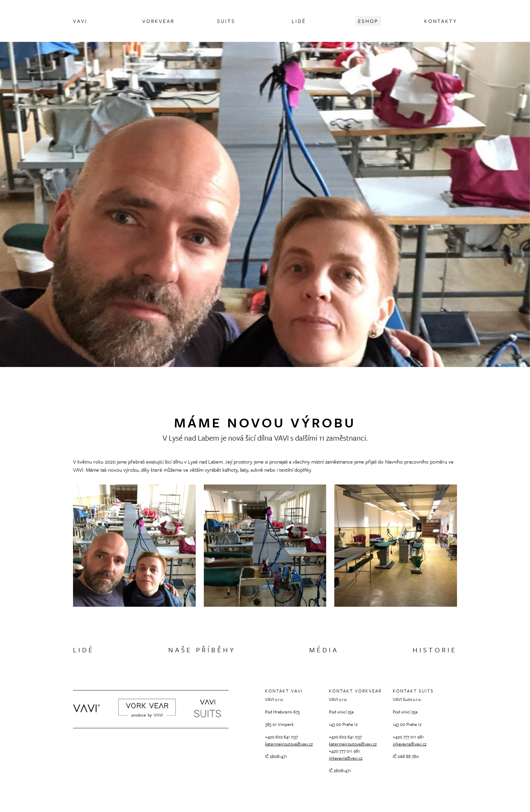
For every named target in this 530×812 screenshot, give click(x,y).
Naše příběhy (202, 650)
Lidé (84, 650)
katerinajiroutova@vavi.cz (289, 744)
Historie (435, 650)
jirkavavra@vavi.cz (346, 758)
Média (324, 650)
